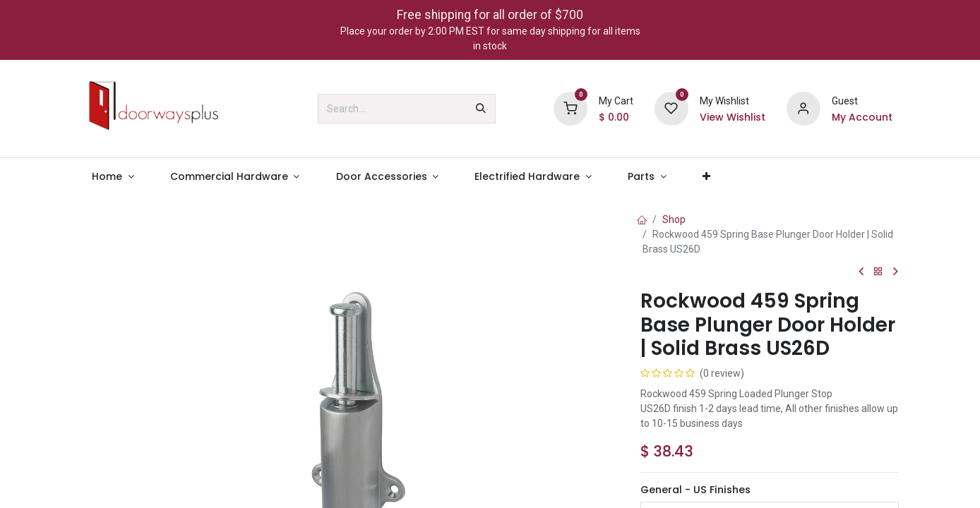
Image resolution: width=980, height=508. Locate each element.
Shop (674, 219)
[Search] (481, 109)
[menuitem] (113, 177)
